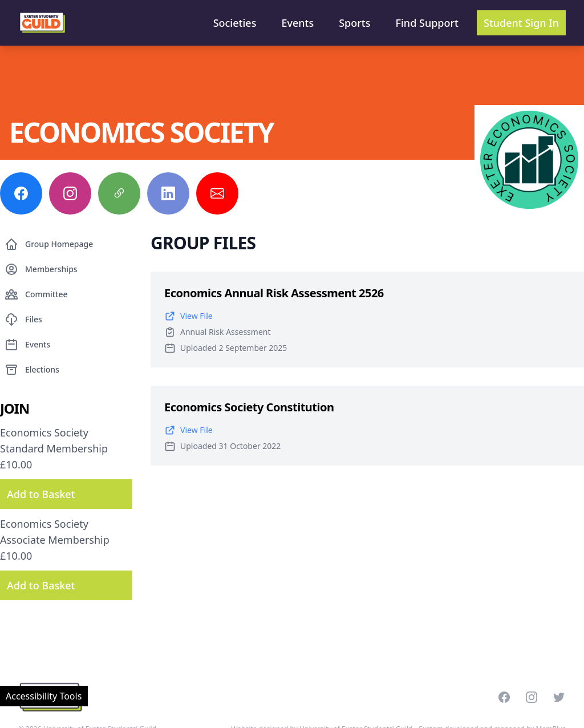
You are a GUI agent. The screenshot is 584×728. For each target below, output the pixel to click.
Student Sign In (521, 23)
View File (188, 316)
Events (297, 23)
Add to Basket (41, 494)
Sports (354, 23)
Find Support (427, 23)
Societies (235, 23)
